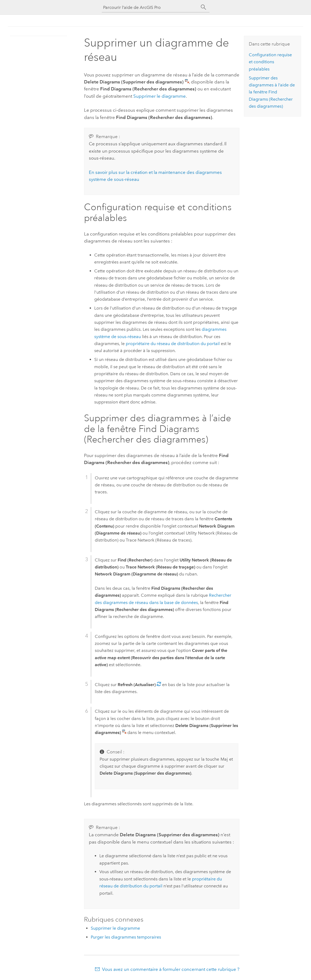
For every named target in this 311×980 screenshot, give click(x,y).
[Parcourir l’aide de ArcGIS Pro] (150, 7)
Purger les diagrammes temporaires (126, 937)
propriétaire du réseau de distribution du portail (173, 344)
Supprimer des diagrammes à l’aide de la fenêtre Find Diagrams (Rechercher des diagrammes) (272, 92)
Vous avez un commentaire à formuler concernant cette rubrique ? (171, 969)
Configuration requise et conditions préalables (270, 62)
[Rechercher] (204, 7)
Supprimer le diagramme (160, 96)
